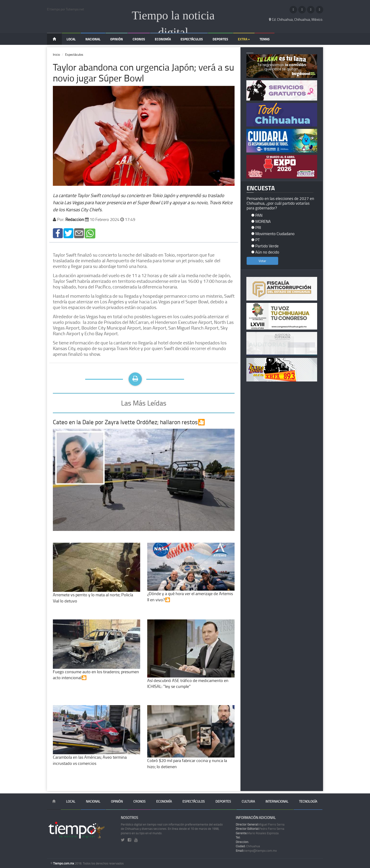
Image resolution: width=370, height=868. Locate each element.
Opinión (117, 39)
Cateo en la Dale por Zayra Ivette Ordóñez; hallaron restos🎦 (129, 422)
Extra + (244, 39)
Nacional (93, 39)
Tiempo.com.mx (64, 863)
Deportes (220, 39)
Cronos (139, 39)
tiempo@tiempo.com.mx (256, 851)
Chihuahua (248, 846)
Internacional (277, 801)
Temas (265, 39)
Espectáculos (192, 39)
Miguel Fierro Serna (260, 824)
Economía (163, 39)
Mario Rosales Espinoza (257, 833)
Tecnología (308, 801)
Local (71, 39)
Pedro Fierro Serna (260, 829)
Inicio (56, 54)
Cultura (248, 801)
